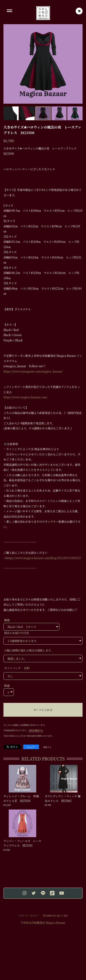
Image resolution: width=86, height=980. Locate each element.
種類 (7, 620)
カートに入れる (43, 710)
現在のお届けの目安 (17, 633)
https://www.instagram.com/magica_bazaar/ (33, 371)
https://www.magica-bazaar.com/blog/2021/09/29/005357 (44, 558)
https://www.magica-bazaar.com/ (25, 397)
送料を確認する (36, 730)
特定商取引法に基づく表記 (55, 916)
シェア (31, 747)
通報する (47, 747)
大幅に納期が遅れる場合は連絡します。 (29, 650)
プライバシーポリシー (29, 916)
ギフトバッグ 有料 (17, 668)
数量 (7, 685)
